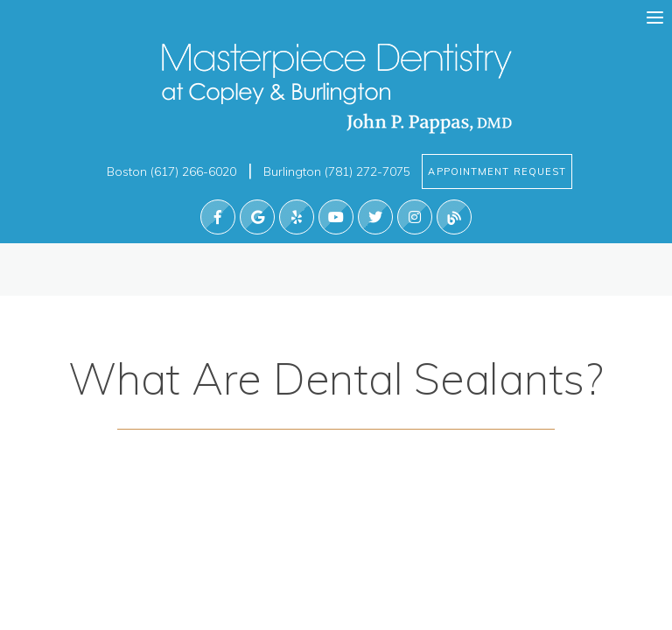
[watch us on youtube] (336, 217)
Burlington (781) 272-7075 (338, 171)
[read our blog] (454, 217)
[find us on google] (257, 217)
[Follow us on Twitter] (375, 217)
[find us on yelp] (297, 217)
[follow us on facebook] (218, 217)
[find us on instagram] (415, 217)
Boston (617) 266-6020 (171, 171)
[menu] (655, 18)
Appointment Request (498, 171)
